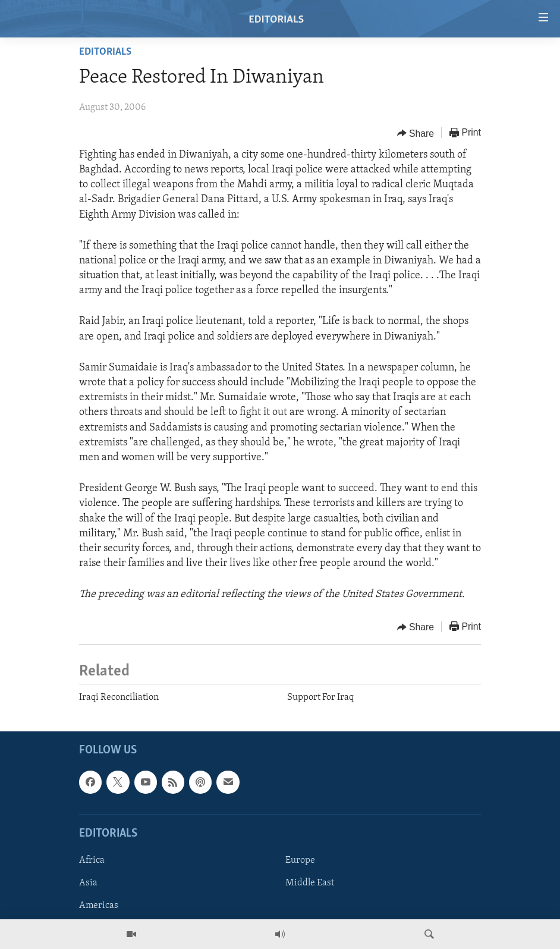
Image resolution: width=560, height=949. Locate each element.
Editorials (105, 52)
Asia (88, 883)
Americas (99, 906)
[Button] (416, 133)
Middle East (310, 883)
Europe (300, 860)
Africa (92, 860)
